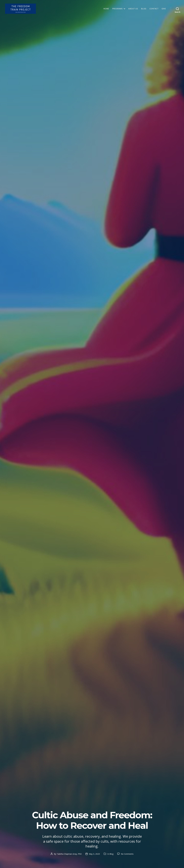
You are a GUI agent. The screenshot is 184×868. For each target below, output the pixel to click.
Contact (154, 9)
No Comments (127, 854)
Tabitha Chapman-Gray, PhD (69, 854)
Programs (117, 9)
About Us (133, 9)
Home (106, 9)
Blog (144, 9)
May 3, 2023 (94, 854)
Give (164, 9)
